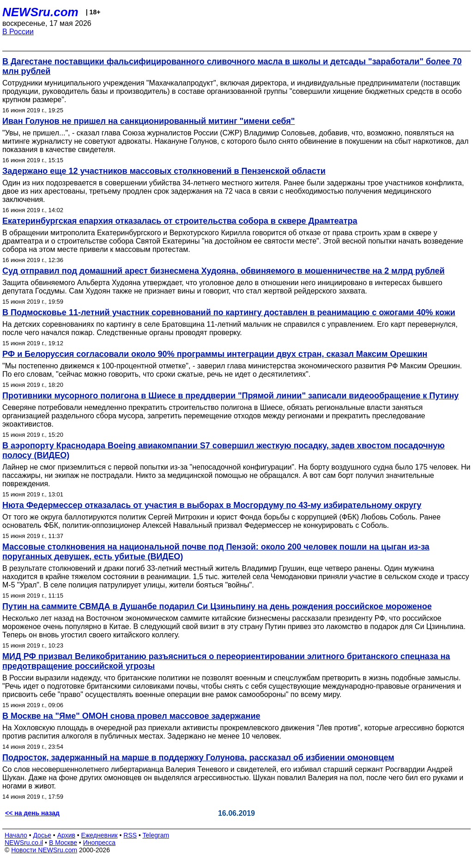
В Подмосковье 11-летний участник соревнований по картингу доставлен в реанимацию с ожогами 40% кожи (229, 312)
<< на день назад (32, 813)
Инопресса (100, 843)
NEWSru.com (40, 12)
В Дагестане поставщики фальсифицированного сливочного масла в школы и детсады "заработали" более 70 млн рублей (232, 66)
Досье (42, 835)
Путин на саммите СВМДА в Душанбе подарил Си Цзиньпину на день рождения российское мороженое (217, 606)
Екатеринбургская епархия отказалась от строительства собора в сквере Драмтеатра (180, 221)
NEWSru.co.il (24, 843)
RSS (130, 835)
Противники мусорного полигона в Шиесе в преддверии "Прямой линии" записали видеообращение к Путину (230, 396)
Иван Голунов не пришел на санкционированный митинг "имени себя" (149, 121)
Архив (66, 835)
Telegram (156, 835)
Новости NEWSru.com (44, 850)
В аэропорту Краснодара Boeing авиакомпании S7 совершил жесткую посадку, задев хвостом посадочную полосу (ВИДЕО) (224, 450)
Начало (16, 835)
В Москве (63, 843)
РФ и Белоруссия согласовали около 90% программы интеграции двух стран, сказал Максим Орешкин (215, 354)
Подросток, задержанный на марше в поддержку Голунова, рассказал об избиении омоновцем (198, 758)
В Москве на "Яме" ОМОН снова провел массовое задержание (131, 716)
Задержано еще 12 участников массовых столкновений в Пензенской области (164, 171)
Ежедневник (100, 835)
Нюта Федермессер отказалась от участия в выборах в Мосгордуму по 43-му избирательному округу (212, 505)
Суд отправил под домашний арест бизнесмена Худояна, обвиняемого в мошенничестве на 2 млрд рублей (224, 271)
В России (18, 32)
